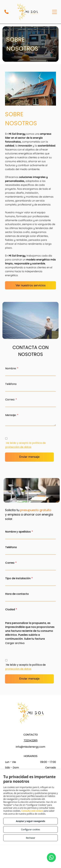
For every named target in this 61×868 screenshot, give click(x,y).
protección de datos (18, 447)
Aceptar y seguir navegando (30, 821)
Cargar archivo (15, 643)
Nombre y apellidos (18, 532)
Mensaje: (11, 415)
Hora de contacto (17, 594)
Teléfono (11, 384)
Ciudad (10, 609)
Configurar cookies (30, 829)
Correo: (10, 400)
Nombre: (11, 368)
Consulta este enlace (32, 811)
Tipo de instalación (18, 578)
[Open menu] (54, 12)
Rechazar (30, 838)
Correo (10, 563)
